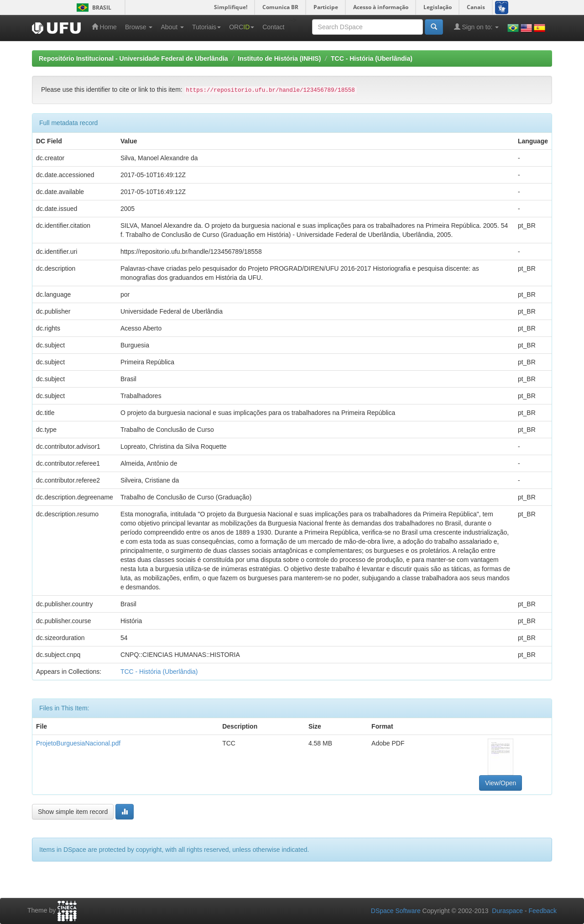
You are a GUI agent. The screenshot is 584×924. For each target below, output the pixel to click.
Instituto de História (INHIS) (279, 58)
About (172, 27)
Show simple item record (73, 812)
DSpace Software (396, 911)
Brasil (92, 8)
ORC (242, 27)
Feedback (543, 911)
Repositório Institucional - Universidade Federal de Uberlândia (133, 58)
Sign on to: (477, 27)
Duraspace (507, 911)
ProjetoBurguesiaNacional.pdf (78, 743)
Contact (273, 27)
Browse (139, 27)
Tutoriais (206, 27)
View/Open (501, 783)
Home (104, 27)
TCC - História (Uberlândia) (372, 58)
